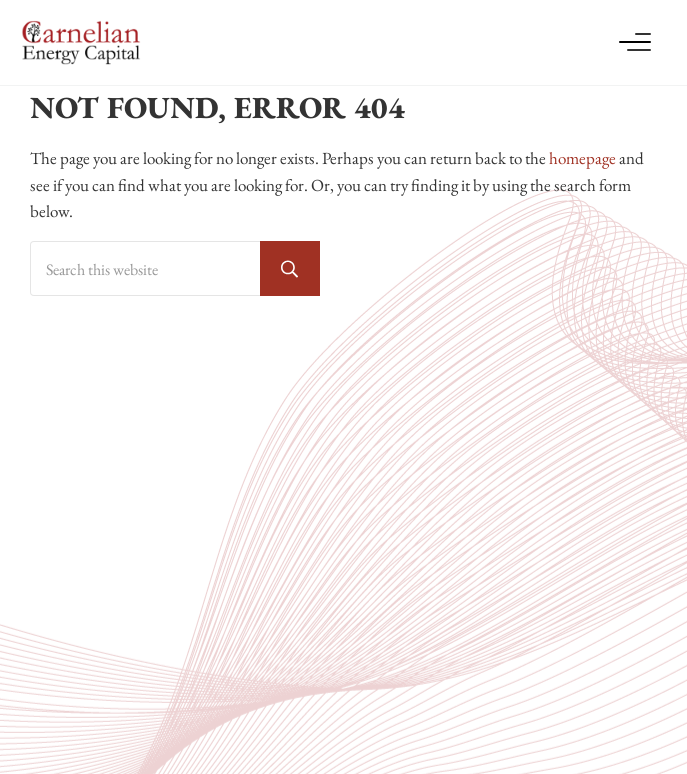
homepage (582, 158)
